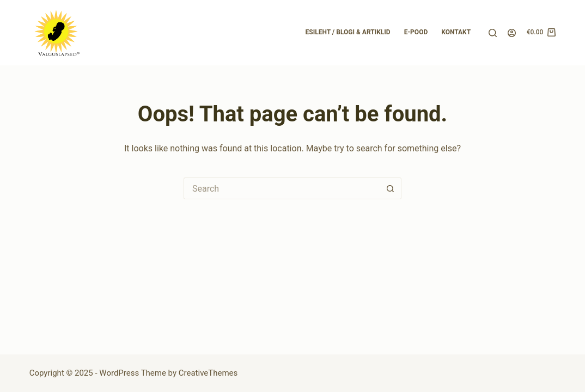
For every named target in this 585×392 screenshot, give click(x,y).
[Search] (493, 33)
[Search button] (391, 188)
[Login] (512, 33)
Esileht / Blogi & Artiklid (348, 32)
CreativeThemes (208, 373)
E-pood (416, 32)
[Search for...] (282, 188)
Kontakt (456, 32)
